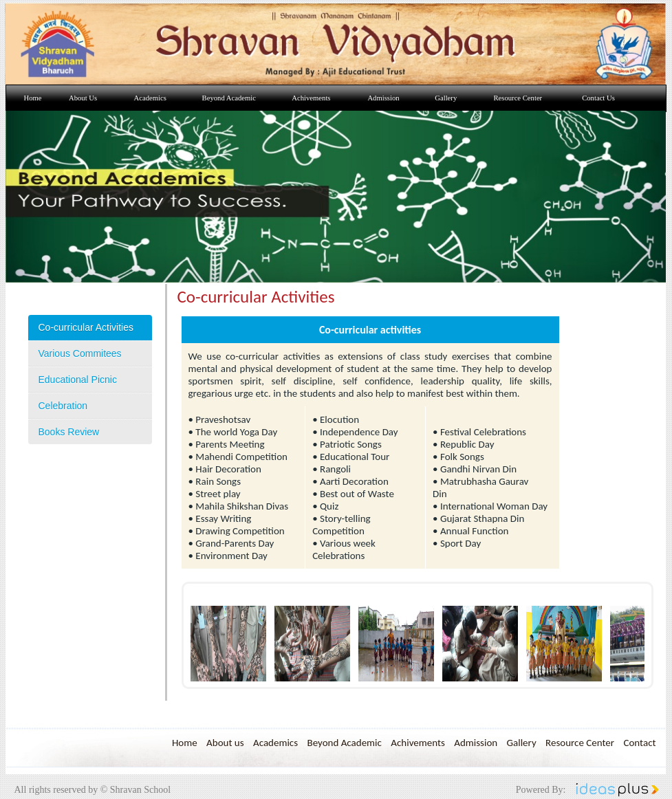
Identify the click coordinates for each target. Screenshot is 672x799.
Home (185, 743)
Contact (639, 743)
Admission (476, 743)
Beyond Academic (344, 743)
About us (225, 743)
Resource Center (580, 743)
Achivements (418, 743)
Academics (275, 743)
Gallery (522, 743)
